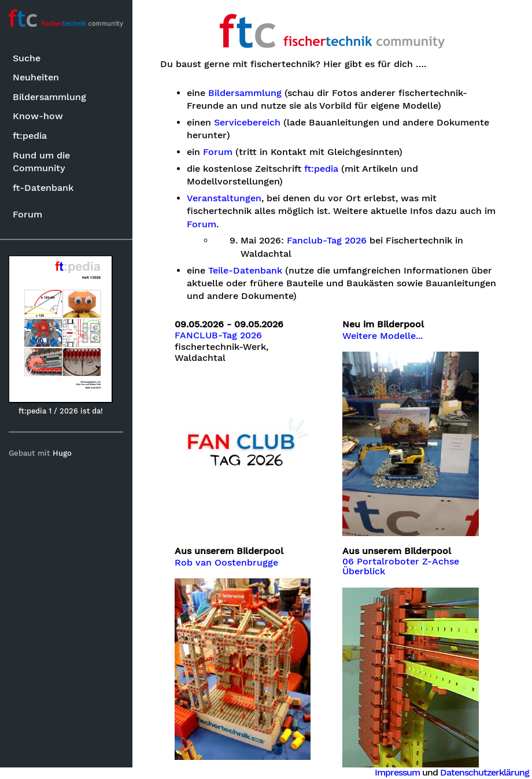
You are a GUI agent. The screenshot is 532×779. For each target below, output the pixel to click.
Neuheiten (36, 77)
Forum (27, 214)
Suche (27, 58)
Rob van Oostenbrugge (227, 562)
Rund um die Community (41, 162)
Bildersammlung (49, 97)
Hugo (63, 453)
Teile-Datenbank (246, 271)
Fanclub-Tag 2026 (327, 241)
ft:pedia (30, 136)
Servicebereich (248, 123)
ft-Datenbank (43, 188)
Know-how (38, 116)
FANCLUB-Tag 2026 (219, 335)
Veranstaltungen (225, 198)
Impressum (397, 772)
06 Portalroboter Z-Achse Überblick (401, 566)
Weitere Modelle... (383, 336)
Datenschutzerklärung (485, 772)
